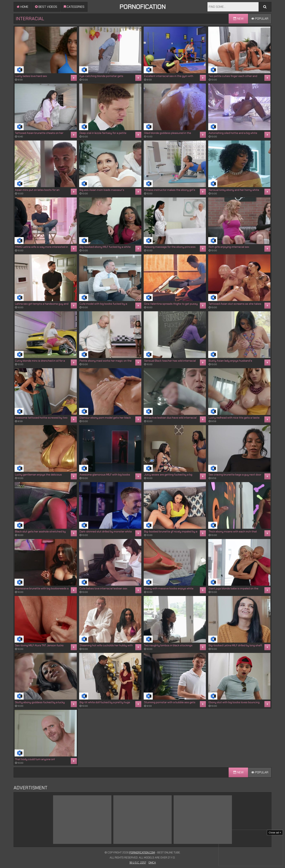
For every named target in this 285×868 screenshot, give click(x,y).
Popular (260, 19)
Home (23, 7)
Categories (74, 7)
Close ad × (275, 833)
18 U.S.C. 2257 (138, 863)
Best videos (46, 7)
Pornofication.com (142, 852)
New (238, 19)
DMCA (152, 863)
